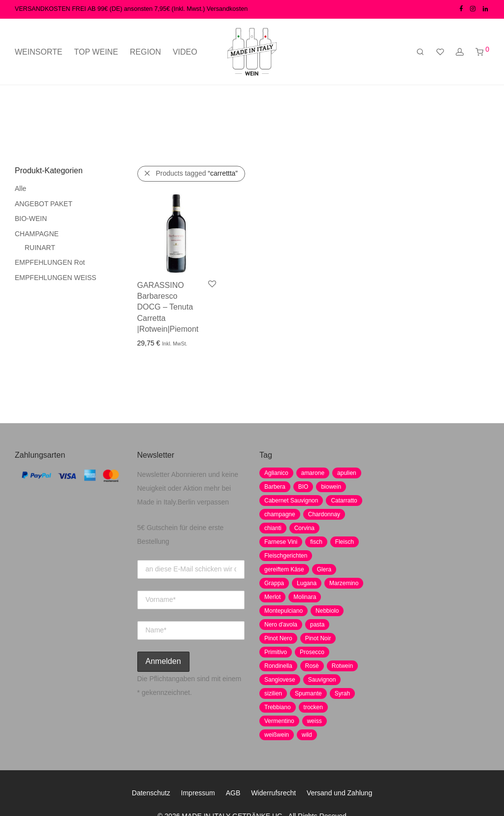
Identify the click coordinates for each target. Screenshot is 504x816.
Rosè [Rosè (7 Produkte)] (312, 666)
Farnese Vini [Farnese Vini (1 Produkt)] (281, 542)
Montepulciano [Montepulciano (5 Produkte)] (283, 611)
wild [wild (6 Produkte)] (307, 735)
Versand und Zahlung (339, 793)
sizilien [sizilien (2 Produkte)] (273, 693)
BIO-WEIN (31, 219)
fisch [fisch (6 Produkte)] (316, 542)
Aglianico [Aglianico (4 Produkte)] (276, 473)
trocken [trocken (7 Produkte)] (313, 707)
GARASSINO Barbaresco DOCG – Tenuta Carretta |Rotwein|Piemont (168, 307)
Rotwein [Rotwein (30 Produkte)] (342, 666)
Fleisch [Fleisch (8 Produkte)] (345, 542)
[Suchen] (420, 52)
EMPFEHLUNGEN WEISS (56, 278)
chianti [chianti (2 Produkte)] (273, 528)
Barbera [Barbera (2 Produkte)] (275, 487)
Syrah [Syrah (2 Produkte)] (342, 693)
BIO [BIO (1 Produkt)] (303, 487)
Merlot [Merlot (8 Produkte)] (272, 597)
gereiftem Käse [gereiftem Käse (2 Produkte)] (284, 569)
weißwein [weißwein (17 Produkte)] (277, 735)
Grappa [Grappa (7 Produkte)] (274, 583)
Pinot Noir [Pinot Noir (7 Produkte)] (318, 638)
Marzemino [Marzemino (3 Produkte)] (344, 583)
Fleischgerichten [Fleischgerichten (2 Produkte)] (286, 556)
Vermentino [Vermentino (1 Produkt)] (279, 721)
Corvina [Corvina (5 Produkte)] (304, 528)
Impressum (198, 793)
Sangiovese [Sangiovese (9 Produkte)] (280, 680)
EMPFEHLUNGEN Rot (50, 262)
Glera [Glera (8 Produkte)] (324, 569)
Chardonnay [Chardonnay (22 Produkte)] (324, 514)
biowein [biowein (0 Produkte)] (331, 487)
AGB (233, 793)
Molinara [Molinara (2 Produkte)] (305, 597)
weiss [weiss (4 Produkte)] (315, 721)
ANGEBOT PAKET (44, 204)
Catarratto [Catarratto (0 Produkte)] (344, 501)
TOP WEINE (96, 52)
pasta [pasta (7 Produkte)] (317, 625)
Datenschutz (151, 793)
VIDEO (185, 52)
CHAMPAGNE (37, 234)
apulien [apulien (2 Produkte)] (347, 473)
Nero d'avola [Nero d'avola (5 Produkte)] (281, 625)
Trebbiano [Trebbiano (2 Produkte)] (278, 707)
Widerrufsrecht (273, 793)
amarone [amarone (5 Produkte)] (313, 473)
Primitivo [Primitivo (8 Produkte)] (276, 652)
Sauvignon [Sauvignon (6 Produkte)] (322, 680)
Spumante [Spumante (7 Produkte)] (308, 693)
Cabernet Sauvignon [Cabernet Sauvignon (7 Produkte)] (291, 501)
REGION (145, 52)
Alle (20, 188)
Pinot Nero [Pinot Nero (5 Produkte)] (278, 638)
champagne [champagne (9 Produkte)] (280, 514)
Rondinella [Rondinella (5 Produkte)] (278, 666)
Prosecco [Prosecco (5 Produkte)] (312, 652)
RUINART (40, 248)
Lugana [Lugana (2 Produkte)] (307, 583)
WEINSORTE (39, 52)
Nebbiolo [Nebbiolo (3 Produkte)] (327, 611)
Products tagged (197, 173)
